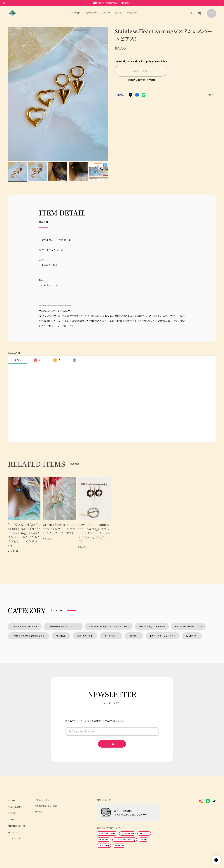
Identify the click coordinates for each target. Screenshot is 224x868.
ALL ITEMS (75, 13)
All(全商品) (61, 603)
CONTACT (132, 13)
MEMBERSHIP (17, 793)
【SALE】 (134, 603)
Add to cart (141, 71)
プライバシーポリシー (44, 767)
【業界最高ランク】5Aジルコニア (63, 594)
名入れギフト (192, 603)
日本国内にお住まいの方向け (141, 80)
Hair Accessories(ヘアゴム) (188, 594)
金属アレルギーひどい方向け (163, 603)
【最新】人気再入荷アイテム (25, 594)
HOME (12, 768)
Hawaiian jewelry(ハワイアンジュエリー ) (109, 594)
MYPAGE (13, 800)
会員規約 (39, 779)
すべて (18, 327)
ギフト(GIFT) (112, 603)
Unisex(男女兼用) (85, 603)
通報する (211, 95)
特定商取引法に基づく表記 (46, 773)
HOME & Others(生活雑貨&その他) (29, 603)
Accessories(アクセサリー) (152, 594)
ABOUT (106, 13)
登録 (112, 711)
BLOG (118, 13)
